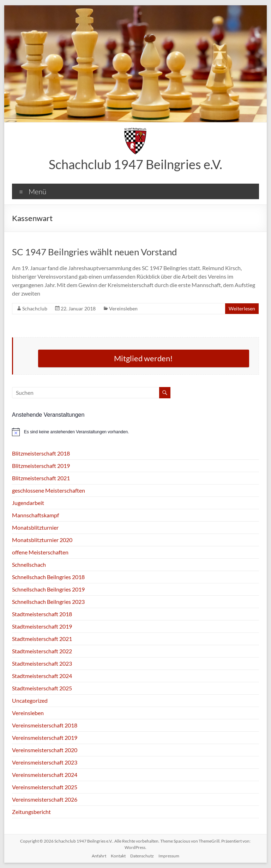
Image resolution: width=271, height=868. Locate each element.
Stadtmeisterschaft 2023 (42, 663)
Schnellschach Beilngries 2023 (48, 602)
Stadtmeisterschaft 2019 (42, 626)
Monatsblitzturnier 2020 (42, 540)
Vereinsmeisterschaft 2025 (45, 787)
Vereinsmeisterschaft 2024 (45, 775)
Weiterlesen (242, 308)
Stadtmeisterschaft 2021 (42, 639)
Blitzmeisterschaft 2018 (41, 453)
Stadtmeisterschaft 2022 (42, 651)
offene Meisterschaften (40, 552)
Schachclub (35, 308)
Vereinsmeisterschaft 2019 (45, 738)
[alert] (135, 432)
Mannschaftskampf (35, 515)
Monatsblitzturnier (35, 527)
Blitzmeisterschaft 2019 (41, 466)
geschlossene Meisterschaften (49, 490)
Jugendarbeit (28, 503)
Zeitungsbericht (31, 812)
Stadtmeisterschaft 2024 (42, 676)
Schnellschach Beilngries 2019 (48, 589)
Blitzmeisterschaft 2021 (41, 478)
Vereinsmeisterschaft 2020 (45, 750)
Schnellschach (29, 564)
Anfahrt (99, 856)
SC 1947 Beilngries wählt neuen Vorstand (95, 252)
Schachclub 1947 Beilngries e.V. (135, 164)
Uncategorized (30, 700)
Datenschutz (142, 856)
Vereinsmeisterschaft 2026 (45, 799)
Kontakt (118, 856)
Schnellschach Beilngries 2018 (48, 577)
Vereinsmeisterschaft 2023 (45, 762)
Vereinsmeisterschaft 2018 (45, 725)
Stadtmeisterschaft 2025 (42, 688)
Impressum (169, 856)
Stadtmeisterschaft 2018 (42, 614)
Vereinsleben (123, 308)
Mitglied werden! (143, 358)
